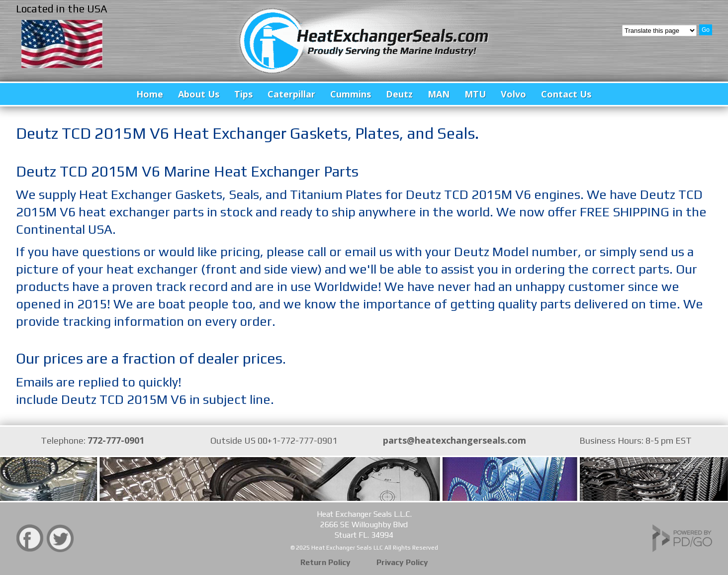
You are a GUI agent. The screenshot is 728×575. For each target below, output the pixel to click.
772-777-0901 (116, 440)
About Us (199, 94)
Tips (243, 94)
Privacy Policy (402, 562)
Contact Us (566, 94)
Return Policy (325, 562)
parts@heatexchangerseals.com (455, 440)
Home (150, 94)
